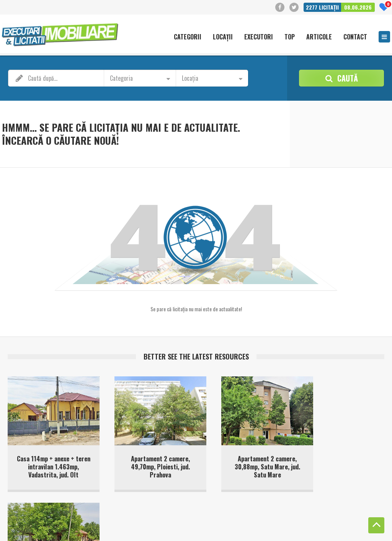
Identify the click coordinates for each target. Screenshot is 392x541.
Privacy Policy (90, 529)
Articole (319, 37)
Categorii (188, 37)
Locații (223, 37)
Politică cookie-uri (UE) (282, 522)
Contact (355, 37)
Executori (259, 37)
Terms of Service (124, 529)
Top (290, 37)
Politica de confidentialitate (340, 522)
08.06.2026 (358, 7)
